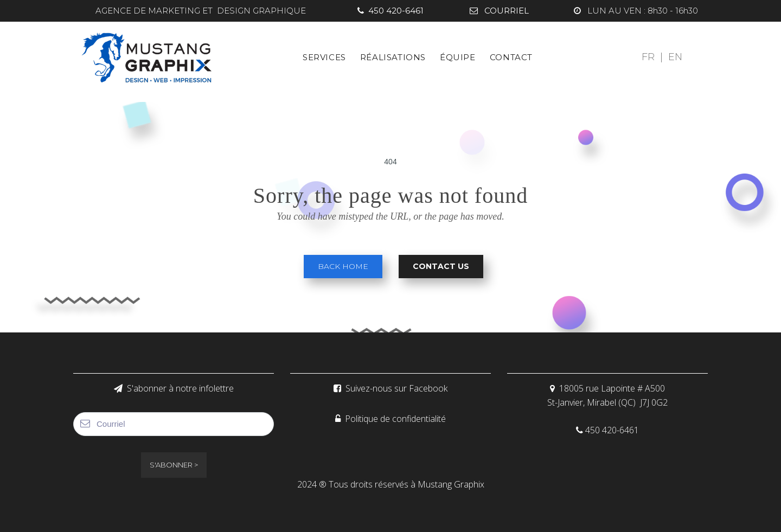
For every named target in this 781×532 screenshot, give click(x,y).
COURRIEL (499, 11)
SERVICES (324, 57)
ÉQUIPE (458, 57)
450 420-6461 (390, 11)
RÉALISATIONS (393, 57)
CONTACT (511, 57)
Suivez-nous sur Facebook (390, 388)
